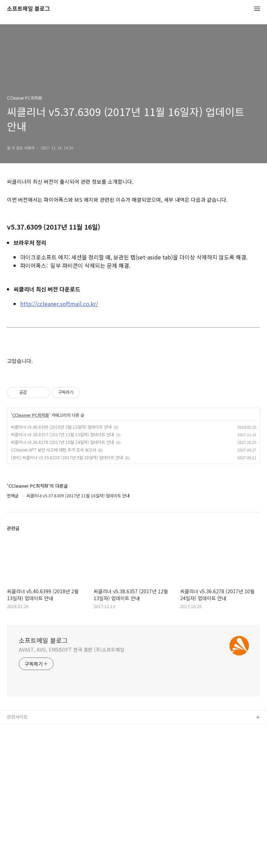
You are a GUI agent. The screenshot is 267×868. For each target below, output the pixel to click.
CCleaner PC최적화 (31, 415)
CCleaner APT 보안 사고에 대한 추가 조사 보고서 (54, 450)
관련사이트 (17, 717)
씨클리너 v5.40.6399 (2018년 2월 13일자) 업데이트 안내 (61, 427)
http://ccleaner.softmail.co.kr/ (59, 304)
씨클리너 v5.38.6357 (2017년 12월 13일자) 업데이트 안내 (62, 434)
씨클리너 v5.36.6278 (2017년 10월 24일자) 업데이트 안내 (62, 442)
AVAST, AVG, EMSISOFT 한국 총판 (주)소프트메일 (72, 650)
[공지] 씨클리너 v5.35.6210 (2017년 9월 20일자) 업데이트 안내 (67, 457)
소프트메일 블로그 (29, 9)
